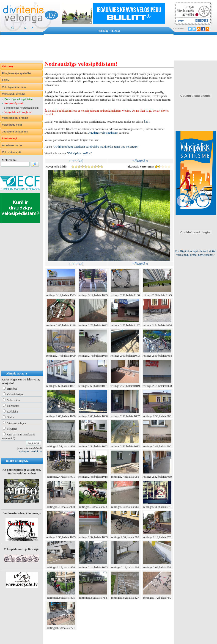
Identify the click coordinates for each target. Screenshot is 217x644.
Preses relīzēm (109, 31)
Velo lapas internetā (14, 87)
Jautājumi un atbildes (15, 132)
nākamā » (140, 161)
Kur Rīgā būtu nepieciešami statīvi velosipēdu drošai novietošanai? (196, 253)
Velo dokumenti (11, 152)
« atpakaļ (76, 161)
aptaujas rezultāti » (30, 451)
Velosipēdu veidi (12, 125)
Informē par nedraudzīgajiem (22, 108)
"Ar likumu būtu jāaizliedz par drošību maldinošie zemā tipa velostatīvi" (96, 147)
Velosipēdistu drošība (15, 118)
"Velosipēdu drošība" (79, 153)
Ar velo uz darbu (12, 145)
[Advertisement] (108, 48)
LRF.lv (6, 80)
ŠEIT (147, 122)
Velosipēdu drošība (14, 94)
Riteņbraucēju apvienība (17, 73)
